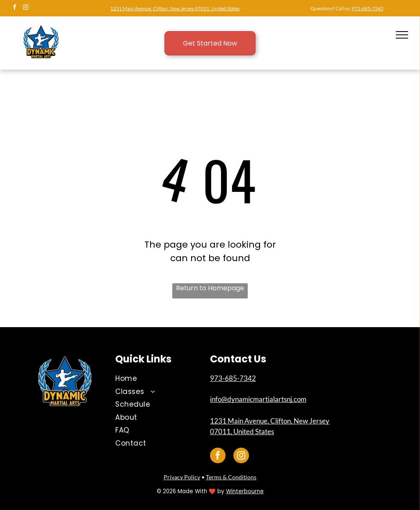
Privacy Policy (182, 477)
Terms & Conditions (231, 477)
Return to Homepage (210, 288)
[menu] (402, 35)
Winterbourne (245, 491)
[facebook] (14, 8)
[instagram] (25, 8)
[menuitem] (156, 379)
